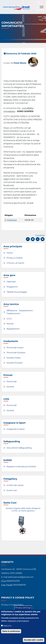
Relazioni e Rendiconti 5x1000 (21, 467)
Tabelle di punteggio (17, 292)
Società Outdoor (15, 363)
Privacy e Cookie (15, 258)
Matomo (7, 628)
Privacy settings (23, 610)
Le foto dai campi (15, 485)
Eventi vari (12, 490)
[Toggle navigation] (42, 7)
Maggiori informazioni (18, 623)
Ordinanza (12, 220)
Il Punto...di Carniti (15, 263)
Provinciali (12, 382)
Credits (5, 611)
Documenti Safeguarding (19, 448)
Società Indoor (14, 358)
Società (10, 387)
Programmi (12, 287)
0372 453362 (16, 573)
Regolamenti (13, 329)
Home (10, 253)
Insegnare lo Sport (16, 429)
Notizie (10, 324)
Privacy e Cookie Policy (12, 605)
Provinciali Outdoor (16, 353)
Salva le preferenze (11, 634)
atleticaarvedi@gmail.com (21, 577)
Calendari (11, 282)
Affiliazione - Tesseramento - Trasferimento (20, 312)
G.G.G (9, 319)
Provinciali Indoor (15, 348)
